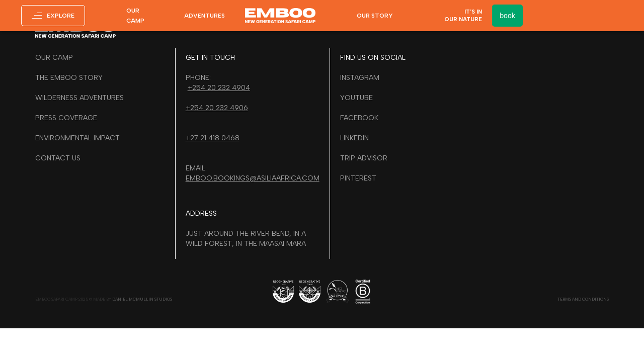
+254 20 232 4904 (219, 88)
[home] (280, 15)
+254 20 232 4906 (217, 108)
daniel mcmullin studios (142, 299)
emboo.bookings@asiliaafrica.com (253, 178)
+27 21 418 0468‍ (213, 138)
